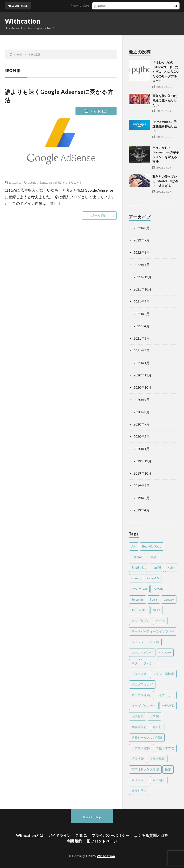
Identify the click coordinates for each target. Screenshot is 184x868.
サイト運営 (99, 111)
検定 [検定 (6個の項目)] (168, 769)
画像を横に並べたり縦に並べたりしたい (165, 100)
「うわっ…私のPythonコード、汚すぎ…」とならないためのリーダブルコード (166, 72)
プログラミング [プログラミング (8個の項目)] (142, 684)
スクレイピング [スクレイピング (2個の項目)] (142, 653)
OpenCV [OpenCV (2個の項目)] (153, 578)
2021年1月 (142, 363)
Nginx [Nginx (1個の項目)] (171, 568)
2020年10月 (142, 387)
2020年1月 (142, 449)
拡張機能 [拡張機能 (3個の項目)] (138, 759)
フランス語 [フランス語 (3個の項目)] (139, 674)
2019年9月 (142, 486)
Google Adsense (38, 182)
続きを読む (99, 215)
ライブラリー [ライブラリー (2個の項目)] (165, 695)
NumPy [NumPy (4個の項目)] (136, 578)
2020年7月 (142, 424)
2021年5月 (142, 314)
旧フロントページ (102, 841)
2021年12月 (142, 277)
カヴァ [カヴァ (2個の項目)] (160, 621)
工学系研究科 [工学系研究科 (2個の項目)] (141, 748)
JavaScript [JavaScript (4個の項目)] (139, 568)
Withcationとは (30, 835)
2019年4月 (142, 510)
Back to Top (92, 817)
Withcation (23, 21)
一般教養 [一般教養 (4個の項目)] (168, 706)
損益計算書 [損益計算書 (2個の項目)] (157, 759)
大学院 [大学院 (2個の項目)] (154, 716)
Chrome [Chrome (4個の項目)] (137, 557)
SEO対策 (55, 182)
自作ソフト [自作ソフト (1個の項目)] (139, 780)
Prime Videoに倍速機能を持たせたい (165, 126)
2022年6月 (142, 252)
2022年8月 (142, 228)
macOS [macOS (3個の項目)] (157, 568)
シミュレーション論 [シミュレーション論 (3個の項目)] (145, 642)
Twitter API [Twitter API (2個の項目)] (139, 610)
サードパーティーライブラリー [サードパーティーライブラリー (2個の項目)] (153, 631)
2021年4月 (142, 326)
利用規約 (75, 841)
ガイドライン (59, 835)
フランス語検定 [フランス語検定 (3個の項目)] (163, 674)
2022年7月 (142, 240)
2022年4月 (142, 265)
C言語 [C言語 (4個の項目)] (153, 557)
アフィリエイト (72, 182)
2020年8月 (142, 412)
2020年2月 (142, 436)
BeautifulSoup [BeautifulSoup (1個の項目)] (152, 546)
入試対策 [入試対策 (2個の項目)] (138, 716)
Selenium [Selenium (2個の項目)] (138, 599)
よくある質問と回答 (151, 835)
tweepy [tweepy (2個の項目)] (169, 599)
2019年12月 (142, 461)
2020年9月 (142, 400)
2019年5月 (142, 498)
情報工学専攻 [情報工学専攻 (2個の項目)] (165, 748)
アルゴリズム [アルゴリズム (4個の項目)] (141, 621)
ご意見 (81, 835)
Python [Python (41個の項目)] (158, 589)
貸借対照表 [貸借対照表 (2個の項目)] (139, 791)
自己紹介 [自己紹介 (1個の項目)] (159, 780)
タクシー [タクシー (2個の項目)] (165, 653)
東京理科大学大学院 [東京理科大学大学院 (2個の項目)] (145, 769)
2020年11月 (142, 375)
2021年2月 (142, 351)
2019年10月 (142, 473)
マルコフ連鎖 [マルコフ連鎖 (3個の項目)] (141, 695)
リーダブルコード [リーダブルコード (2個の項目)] (144, 706)
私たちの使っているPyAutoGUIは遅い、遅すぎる (165, 181)
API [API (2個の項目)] (134, 546)
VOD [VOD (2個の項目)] (157, 610)
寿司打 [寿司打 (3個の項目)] (157, 727)
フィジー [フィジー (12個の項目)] (150, 663)
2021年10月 (142, 289)
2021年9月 (142, 301)
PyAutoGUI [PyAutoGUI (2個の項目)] (139, 589)
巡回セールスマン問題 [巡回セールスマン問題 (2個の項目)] (147, 737)
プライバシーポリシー (110, 835)
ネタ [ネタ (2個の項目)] (134, 663)
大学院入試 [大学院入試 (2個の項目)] (139, 727)
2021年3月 (142, 338)
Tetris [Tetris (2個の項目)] (154, 599)
